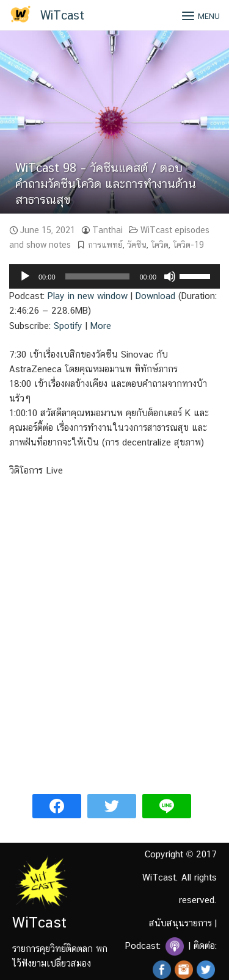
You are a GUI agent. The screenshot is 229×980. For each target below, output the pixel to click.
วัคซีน (137, 245)
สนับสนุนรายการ (180, 923)
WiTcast (62, 15)
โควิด (160, 245)
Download (155, 296)
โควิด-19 (188, 245)
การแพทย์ (105, 245)
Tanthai (107, 230)
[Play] (25, 276)
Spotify (68, 326)
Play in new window (88, 296)
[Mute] (170, 276)
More (101, 326)
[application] (114, 276)
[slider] (98, 276)
